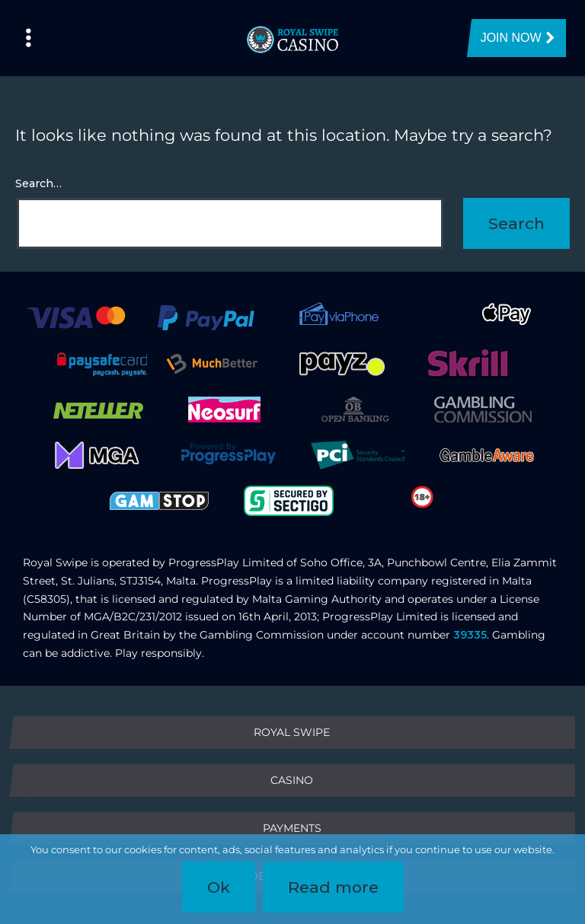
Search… (38, 183)
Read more (333, 887)
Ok (219, 887)
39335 (470, 635)
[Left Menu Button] (29, 38)
